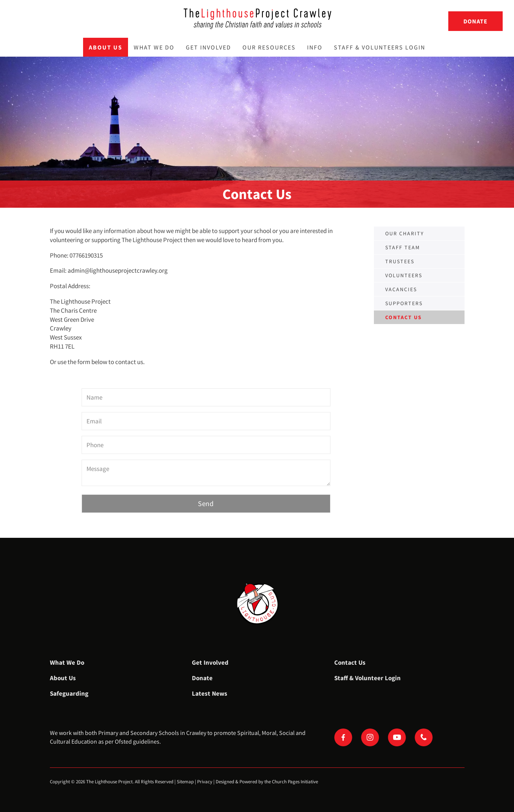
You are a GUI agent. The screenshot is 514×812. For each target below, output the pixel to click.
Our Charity (405, 233)
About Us (106, 47)
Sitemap (185, 782)
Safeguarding (69, 693)
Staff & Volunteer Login (367, 678)
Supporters (404, 303)
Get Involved (208, 47)
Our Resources (269, 47)
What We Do (154, 47)
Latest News (210, 693)
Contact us (404, 317)
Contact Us (350, 662)
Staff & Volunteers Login (380, 47)
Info (315, 47)
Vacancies (401, 289)
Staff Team (403, 247)
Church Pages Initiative (295, 782)
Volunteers (404, 275)
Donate (475, 21)
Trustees (400, 261)
